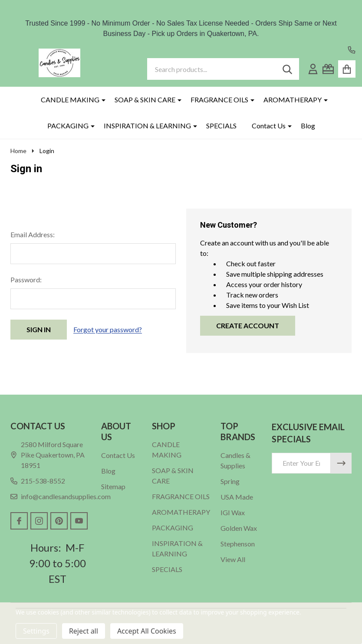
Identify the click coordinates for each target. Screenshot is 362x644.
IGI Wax (233, 512)
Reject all (84, 631)
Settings (36, 631)
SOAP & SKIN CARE (145, 100)
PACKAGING (68, 126)
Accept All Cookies (147, 631)
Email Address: (33, 234)
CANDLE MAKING (70, 100)
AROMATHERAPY (293, 100)
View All (233, 559)
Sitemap (113, 486)
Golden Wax (239, 528)
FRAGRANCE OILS (219, 100)
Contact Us (269, 126)
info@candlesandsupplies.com (61, 496)
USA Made (237, 497)
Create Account (248, 325)
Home (18, 151)
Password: (26, 280)
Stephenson (238, 544)
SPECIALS (221, 126)
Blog (308, 126)
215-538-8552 (38, 481)
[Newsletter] (341, 463)
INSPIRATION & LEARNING (147, 126)
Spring (230, 481)
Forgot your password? (108, 329)
